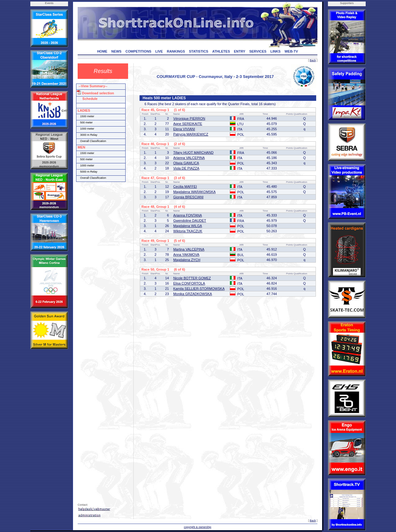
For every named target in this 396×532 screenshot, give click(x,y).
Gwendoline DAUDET (190, 221)
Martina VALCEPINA (189, 249)
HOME (102, 51)
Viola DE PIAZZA (186, 168)
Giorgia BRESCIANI (188, 197)
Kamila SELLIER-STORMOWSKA (199, 289)
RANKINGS (176, 51)
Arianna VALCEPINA (189, 158)
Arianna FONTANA (188, 215)
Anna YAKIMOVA (186, 255)
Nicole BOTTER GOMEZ (192, 278)
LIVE (159, 51)
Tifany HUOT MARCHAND (193, 152)
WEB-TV (291, 51)
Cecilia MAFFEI (185, 187)
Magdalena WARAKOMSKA (194, 192)
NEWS (116, 51)
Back (313, 60)
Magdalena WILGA (188, 226)
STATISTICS (199, 51)
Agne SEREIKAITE (188, 124)
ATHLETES (221, 51)
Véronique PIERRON (189, 118)
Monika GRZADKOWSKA (193, 294)
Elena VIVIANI (184, 129)
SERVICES (258, 51)
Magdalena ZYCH (187, 260)
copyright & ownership (198, 527)
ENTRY (240, 51)
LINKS (275, 51)
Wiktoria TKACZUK (188, 231)
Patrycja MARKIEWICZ (191, 134)
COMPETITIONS (138, 51)
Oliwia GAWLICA (186, 163)
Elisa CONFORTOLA (189, 283)
